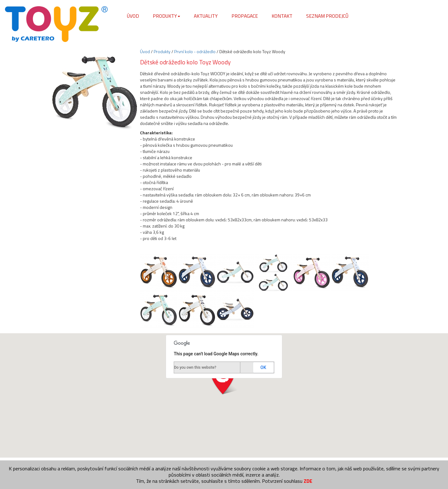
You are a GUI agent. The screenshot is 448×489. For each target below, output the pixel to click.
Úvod (133, 16)
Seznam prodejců (327, 16)
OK (263, 367)
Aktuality (206, 16)
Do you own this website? (195, 367)
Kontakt (282, 16)
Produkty (166, 16)
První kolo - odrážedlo (195, 51)
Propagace (245, 16)
